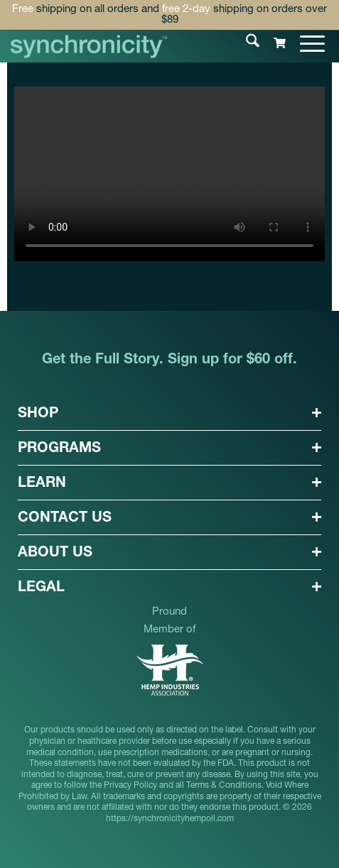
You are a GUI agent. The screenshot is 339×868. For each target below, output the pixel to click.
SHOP (38, 414)
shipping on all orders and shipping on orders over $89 (169, 15)
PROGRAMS (59, 449)
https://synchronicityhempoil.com (170, 819)
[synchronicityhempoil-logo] (89, 46)
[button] (169, 413)
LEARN (42, 484)
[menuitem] (246, 43)
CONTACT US (65, 519)
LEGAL (41, 588)
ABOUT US (55, 554)
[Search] (246, 43)
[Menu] (305, 43)
